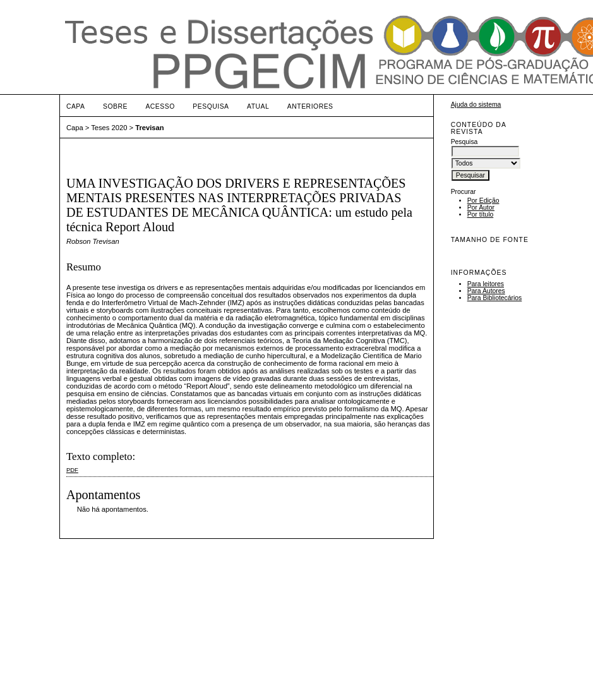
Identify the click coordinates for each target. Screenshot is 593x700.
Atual (258, 106)
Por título (481, 214)
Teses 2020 (109, 128)
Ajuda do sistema (476, 105)
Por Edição (483, 201)
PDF (72, 470)
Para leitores (486, 284)
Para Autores (486, 291)
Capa (76, 106)
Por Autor (481, 208)
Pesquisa (211, 106)
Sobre (115, 106)
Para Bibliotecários (495, 298)
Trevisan (149, 128)
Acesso (160, 106)
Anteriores (310, 106)
